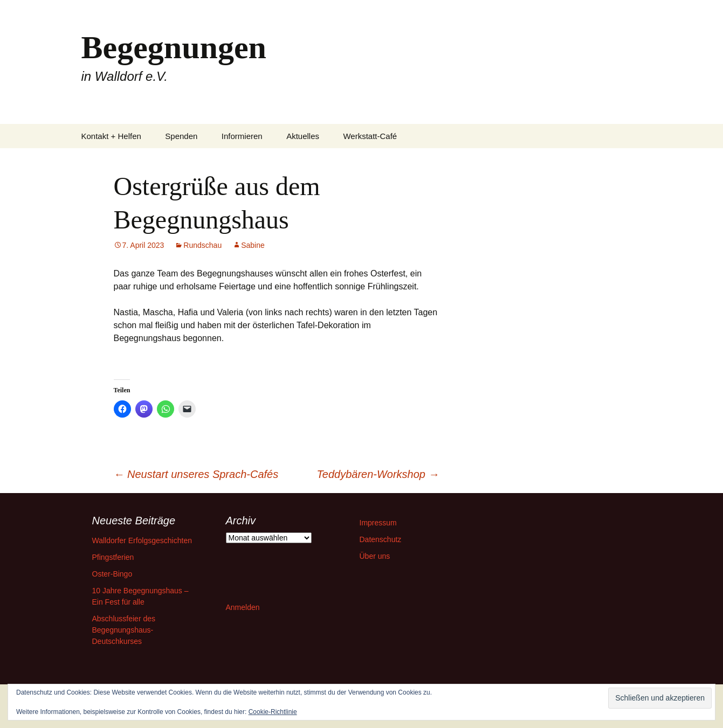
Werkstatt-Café (370, 136)
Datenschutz (381, 539)
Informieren (242, 136)
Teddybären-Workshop (378, 474)
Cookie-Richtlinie (273, 712)
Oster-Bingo (112, 574)
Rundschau (202, 245)
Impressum (378, 523)
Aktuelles (303, 136)
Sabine (253, 245)
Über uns (375, 556)
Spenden (181, 136)
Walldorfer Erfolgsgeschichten (142, 540)
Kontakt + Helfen (111, 136)
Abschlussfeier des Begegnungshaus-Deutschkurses (124, 630)
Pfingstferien (113, 557)
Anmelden (243, 607)
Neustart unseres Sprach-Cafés (196, 474)
